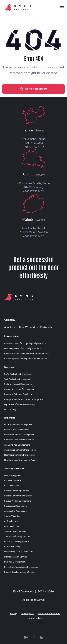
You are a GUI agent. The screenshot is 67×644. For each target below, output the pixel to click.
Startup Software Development (18, 496)
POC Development (13, 486)
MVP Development (13, 476)
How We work (27, 327)
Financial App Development (16, 430)
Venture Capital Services (15, 532)
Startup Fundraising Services (17, 537)
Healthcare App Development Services (21, 460)
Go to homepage (33, 89)
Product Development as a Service (20, 572)
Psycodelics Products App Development (22, 567)
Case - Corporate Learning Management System (26, 359)
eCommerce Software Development (20, 450)
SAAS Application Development (18, 374)
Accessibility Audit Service (16, 511)
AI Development (11, 521)
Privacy (14, 614)
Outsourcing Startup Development (19, 552)
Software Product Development (18, 384)
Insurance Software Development (19, 435)
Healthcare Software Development (20, 455)
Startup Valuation (12, 516)
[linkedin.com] (42, 637)
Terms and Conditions (49, 614)
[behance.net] (26, 637)
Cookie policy (28, 614)
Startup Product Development (18, 501)
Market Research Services (16, 557)
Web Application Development (18, 379)
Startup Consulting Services (17, 491)
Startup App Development (16, 506)
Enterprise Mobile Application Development (24, 400)
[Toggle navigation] (61, 8)
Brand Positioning (12, 547)
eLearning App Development (17, 445)
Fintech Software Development (18, 425)
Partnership (47, 327)
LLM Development (13, 527)
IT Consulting (10, 410)
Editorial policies (35, 618)
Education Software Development (19, 440)
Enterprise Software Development (19, 394)
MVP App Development (15, 562)
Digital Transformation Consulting (19, 405)
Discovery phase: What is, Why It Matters (22, 349)
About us (9, 327)
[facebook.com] (34, 637)
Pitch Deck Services (13, 481)
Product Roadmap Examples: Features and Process (27, 354)
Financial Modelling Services (17, 542)
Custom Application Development (19, 389)
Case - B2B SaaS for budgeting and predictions (25, 343)
